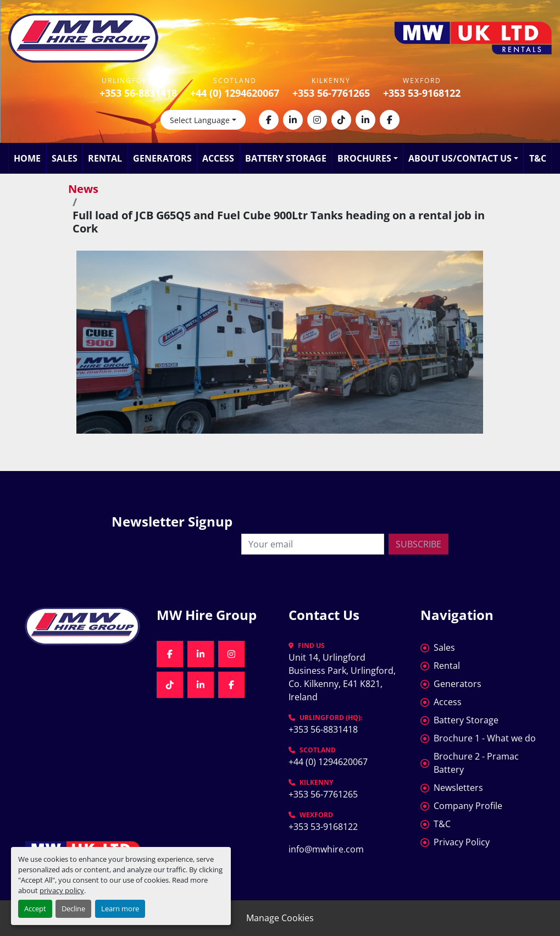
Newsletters (458, 788)
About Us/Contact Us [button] (460, 158)
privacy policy (62, 890)
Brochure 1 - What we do (485, 738)
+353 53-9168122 (422, 93)
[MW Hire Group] (82, 626)
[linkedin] (293, 120)
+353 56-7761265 (331, 93)
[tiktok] (341, 120)
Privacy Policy (462, 842)
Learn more (120, 909)
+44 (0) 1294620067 (235, 93)
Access (218, 158)
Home (27, 158)
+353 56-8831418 (138, 93)
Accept (35, 909)
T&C (538, 158)
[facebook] (269, 120)
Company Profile (468, 806)
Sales (65, 158)
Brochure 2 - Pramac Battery (476, 763)
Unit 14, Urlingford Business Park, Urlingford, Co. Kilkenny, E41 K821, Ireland (343, 677)
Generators (162, 158)
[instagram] (317, 120)
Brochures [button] (364, 158)
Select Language (200, 120)
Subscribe (418, 544)
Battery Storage (286, 158)
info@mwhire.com (326, 849)
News (83, 189)
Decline (73, 909)
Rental (105, 158)
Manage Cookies (280, 918)
